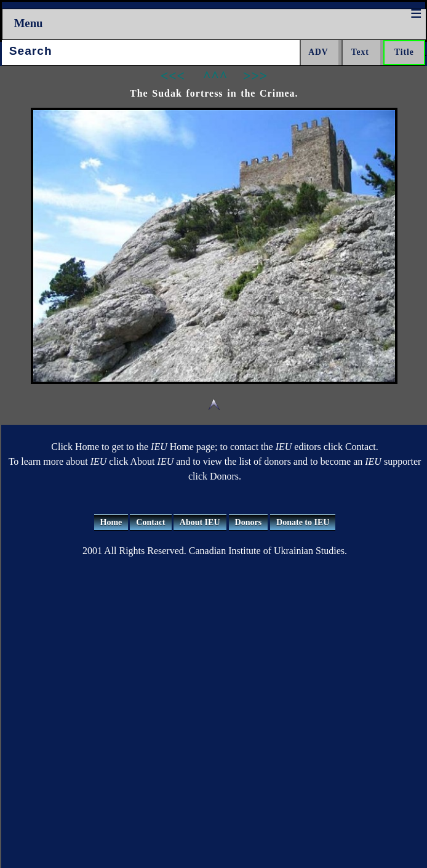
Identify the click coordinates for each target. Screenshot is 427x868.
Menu (29, 23)
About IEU (200, 522)
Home (111, 522)
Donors (249, 522)
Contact (150, 522)
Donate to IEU (303, 522)
